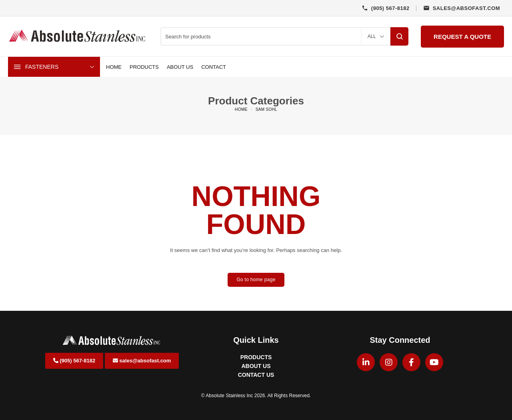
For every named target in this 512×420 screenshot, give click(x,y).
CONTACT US (256, 375)
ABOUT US (256, 366)
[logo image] (78, 36)
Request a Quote (462, 37)
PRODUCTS (256, 357)
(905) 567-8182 (74, 361)
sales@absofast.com (142, 361)
